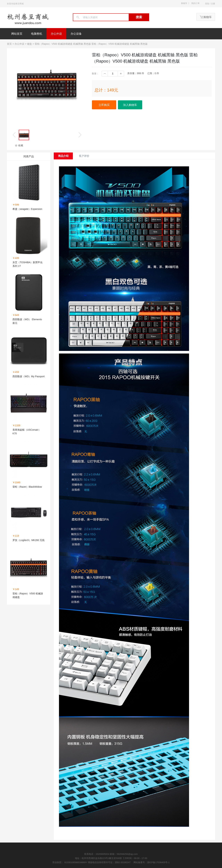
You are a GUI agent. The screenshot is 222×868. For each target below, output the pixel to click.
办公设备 (76, 34)
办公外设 (56, 34)
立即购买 (104, 105)
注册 (213, 4)
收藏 (19, 145)
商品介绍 (63, 156)
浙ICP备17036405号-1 (158, 862)
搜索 (139, 17)
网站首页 (17, 34)
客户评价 (84, 156)
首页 (9, 44)
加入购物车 (130, 105)
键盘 (29, 44)
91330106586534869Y (76, 862)
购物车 (184, 3)
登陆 (207, 4)
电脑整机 (37, 34)
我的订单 (195, 3)
